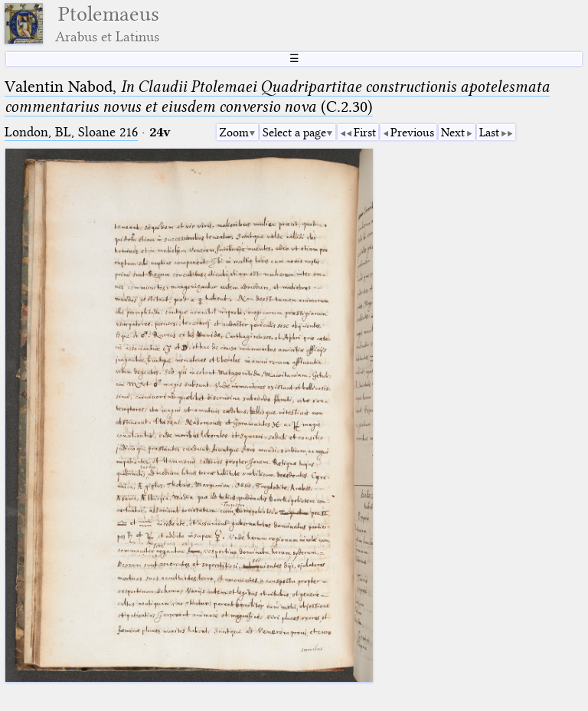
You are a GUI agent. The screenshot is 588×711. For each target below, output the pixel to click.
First (365, 133)
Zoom (234, 133)
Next (453, 133)
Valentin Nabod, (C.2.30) (277, 97)
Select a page (294, 133)
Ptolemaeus (107, 23)
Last (489, 133)
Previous (412, 133)
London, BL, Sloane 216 (71, 132)
